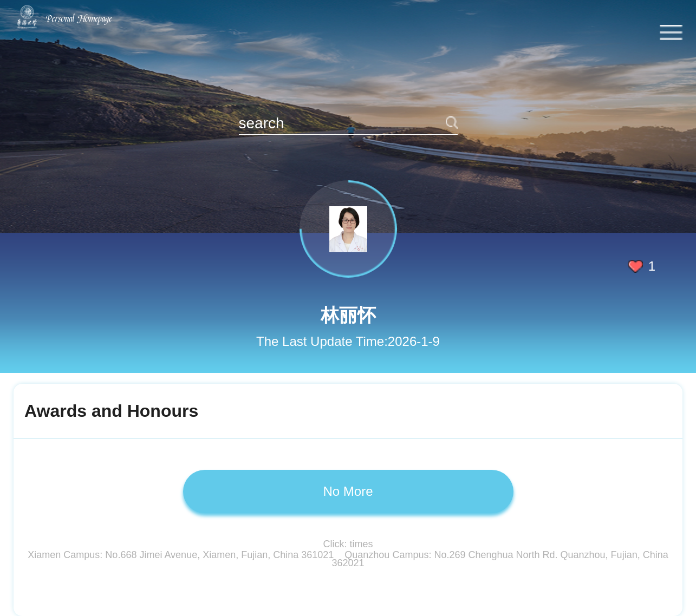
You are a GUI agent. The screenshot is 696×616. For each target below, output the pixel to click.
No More (348, 491)
